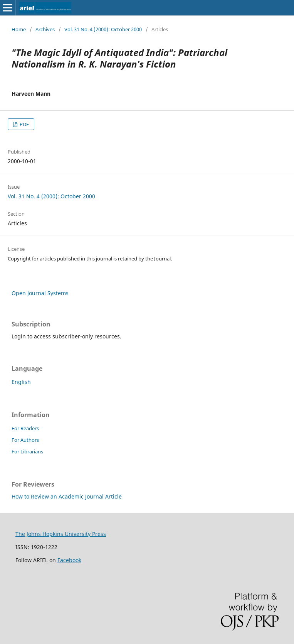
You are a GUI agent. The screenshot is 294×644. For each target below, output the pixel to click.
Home (19, 29)
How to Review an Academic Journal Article (67, 496)
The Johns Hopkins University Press (61, 534)
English (21, 382)
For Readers (25, 428)
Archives (45, 29)
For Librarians (27, 451)
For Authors (25, 440)
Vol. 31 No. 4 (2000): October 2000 (103, 29)
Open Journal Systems (40, 293)
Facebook (69, 560)
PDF (24, 124)
